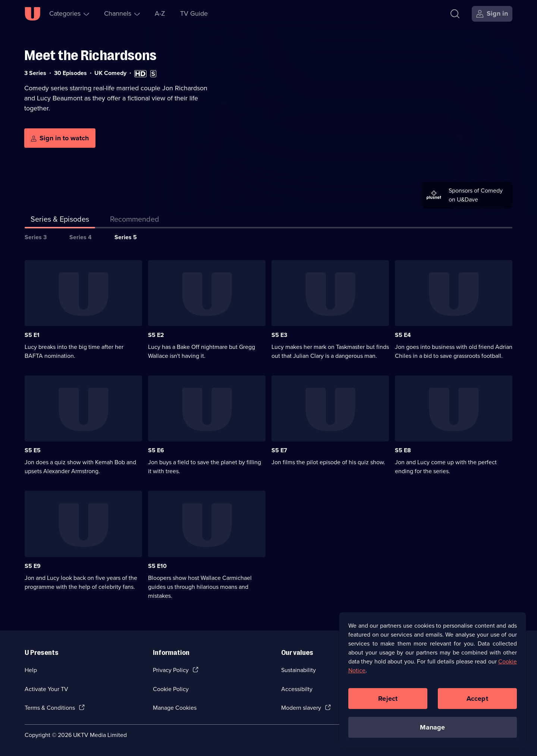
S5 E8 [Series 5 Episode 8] (403, 450)
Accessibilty (297, 689)
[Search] (455, 14)
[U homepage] (32, 14)
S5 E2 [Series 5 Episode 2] (156, 335)
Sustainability (299, 670)
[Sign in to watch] (60, 138)
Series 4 (81, 237)
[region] (433, 683)
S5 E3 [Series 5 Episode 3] (279, 335)
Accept (477, 701)
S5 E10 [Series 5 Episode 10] (157, 566)
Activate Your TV (46, 689)
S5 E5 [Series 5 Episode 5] (33, 450)
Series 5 (126, 237)
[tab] (135, 221)
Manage (432, 730)
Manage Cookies (175, 708)
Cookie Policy (171, 689)
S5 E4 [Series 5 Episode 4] (403, 335)
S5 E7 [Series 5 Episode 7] (279, 450)
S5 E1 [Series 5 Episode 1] (32, 335)
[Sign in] (492, 14)
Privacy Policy (171, 670)
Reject (388, 701)
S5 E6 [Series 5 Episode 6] (156, 450)
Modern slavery (301, 708)
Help (31, 670)
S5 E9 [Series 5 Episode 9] (33, 566)
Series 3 (36, 237)
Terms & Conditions (50, 708)
